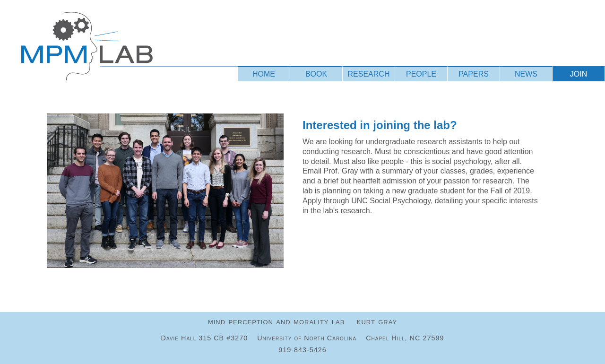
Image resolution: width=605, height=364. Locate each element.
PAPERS (474, 74)
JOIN (579, 74)
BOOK (316, 74)
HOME (264, 74)
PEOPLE (421, 74)
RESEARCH (369, 74)
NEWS (526, 74)
